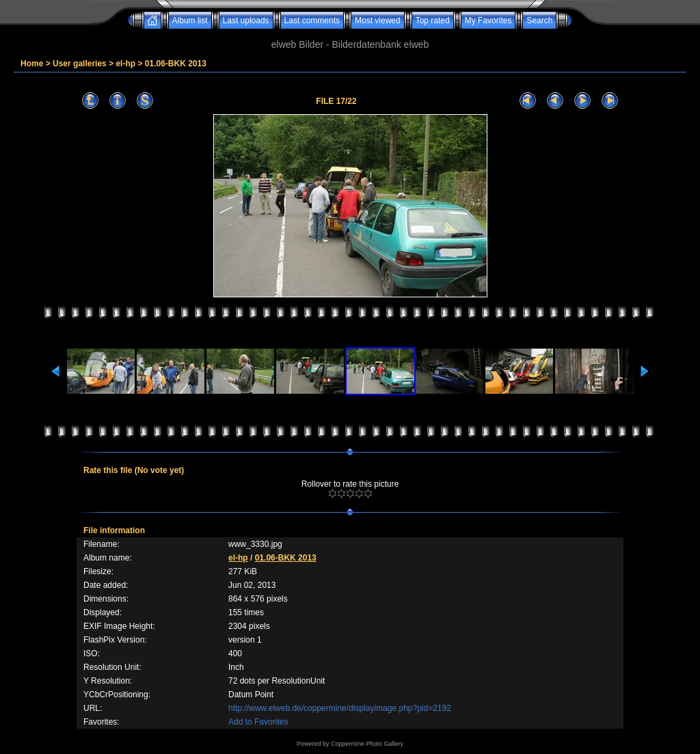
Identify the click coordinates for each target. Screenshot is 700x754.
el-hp (125, 64)
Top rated (433, 21)
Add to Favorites (258, 722)
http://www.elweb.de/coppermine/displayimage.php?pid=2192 (340, 708)
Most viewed (378, 21)
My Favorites (488, 21)
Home (32, 64)
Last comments (312, 21)
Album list (190, 21)
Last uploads (246, 21)
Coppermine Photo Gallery (367, 744)
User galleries (80, 64)
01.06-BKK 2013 (176, 64)
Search (539, 21)
